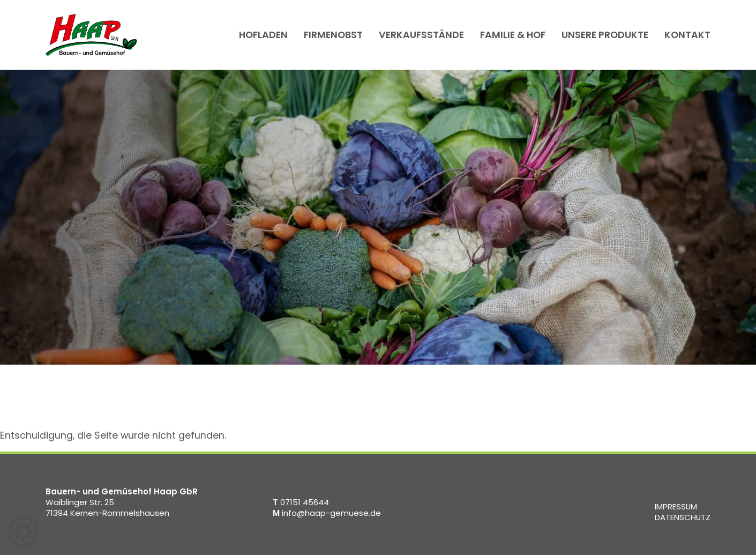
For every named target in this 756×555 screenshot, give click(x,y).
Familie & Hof (513, 35)
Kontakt (687, 35)
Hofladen (263, 35)
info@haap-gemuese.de (327, 513)
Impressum (676, 506)
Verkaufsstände (421, 35)
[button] (24, 531)
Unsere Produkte (605, 35)
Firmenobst (333, 35)
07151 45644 (301, 502)
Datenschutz (683, 517)
